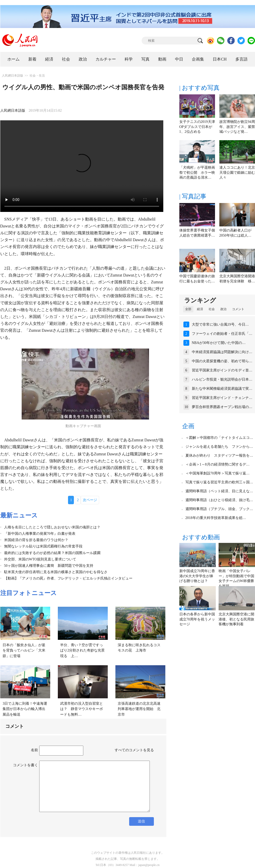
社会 (66, 59)
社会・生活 (37, 76)
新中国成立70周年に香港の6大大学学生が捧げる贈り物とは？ (197, 576)
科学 (129, 59)
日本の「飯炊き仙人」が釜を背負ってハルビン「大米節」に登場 (24, 650)
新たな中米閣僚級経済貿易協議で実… (222, 389)
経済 (49, 59)
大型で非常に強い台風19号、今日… (220, 324)
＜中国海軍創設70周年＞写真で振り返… (218, 473)
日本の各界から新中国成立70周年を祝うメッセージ (197, 619)
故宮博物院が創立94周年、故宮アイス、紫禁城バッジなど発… (237, 127)
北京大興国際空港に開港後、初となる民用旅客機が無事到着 (236, 619)
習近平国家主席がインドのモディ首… (222, 370)
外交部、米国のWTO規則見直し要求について (40, 559)
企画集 (198, 59)
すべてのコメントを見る (134, 750)
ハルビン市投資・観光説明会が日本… (222, 379)
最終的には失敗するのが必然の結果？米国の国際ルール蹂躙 (52, 553)
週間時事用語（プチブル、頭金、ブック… (219, 509)
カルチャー (106, 59)
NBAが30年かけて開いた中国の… (219, 343)
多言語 (241, 59)
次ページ (90, 500)
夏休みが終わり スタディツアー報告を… (219, 455)
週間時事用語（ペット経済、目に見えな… (219, 491)
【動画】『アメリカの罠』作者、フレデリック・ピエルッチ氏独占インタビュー (68, 578)
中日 (179, 59)
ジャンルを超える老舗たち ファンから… (219, 447)
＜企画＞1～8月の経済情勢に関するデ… (218, 464)
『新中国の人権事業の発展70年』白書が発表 (40, 534)
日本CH (220, 59)
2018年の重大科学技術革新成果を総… (216, 518)
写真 (145, 59)
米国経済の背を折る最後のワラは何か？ (36, 540)
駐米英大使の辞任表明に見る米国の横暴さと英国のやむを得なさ (56, 572)
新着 (32, 59)
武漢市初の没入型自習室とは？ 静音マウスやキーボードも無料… (82, 709)
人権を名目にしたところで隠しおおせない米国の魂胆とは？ (52, 527)
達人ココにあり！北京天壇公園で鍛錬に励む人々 (237, 172)
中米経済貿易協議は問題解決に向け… (222, 352)
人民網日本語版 (12, 76)
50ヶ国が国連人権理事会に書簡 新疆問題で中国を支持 (49, 566)
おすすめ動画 (201, 537)
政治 (83, 59)
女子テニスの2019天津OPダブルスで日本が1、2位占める (197, 127)
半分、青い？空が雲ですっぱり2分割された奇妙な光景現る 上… (82, 650)
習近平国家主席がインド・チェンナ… (222, 398)
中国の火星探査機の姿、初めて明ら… (222, 361)
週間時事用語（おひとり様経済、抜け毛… (219, 500)
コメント (238, 309)
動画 (162, 59)
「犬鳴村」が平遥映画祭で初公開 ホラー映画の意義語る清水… (197, 172)
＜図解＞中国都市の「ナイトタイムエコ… (219, 438)
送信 (141, 821)
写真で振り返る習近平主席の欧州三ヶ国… (219, 482)
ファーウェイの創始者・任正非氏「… (222, 334)
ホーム (14, 59)
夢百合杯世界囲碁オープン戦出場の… (222, 407)
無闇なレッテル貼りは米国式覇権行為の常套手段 (43, 546)
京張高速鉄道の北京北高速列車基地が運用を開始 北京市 (139, 709)
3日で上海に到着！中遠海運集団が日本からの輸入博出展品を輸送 (25, 709)
